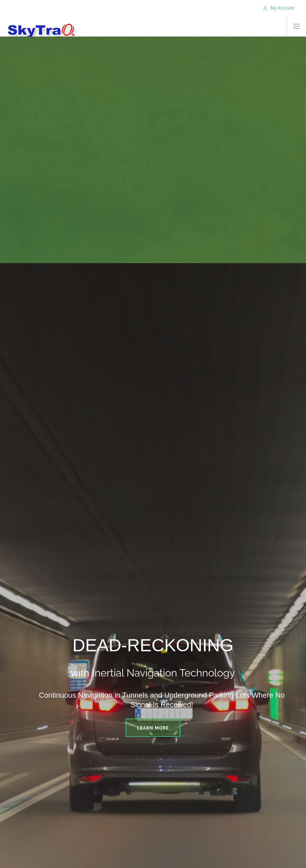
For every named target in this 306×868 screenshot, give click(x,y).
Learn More (153, 728)
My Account (279, 8)
